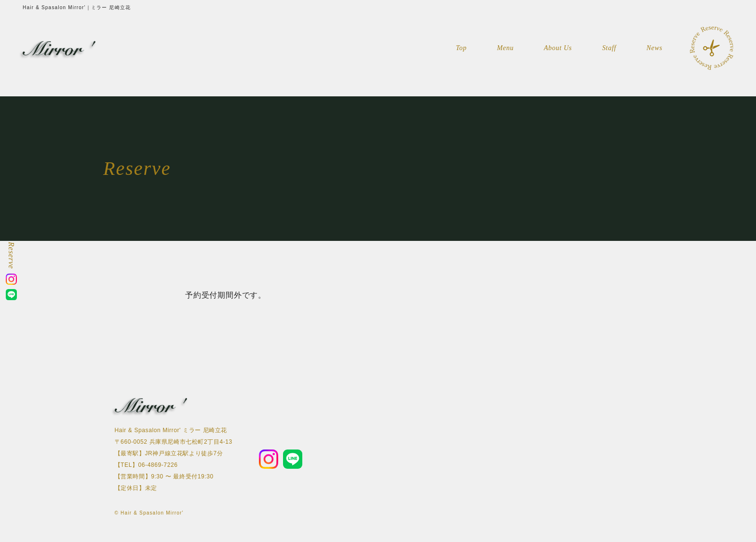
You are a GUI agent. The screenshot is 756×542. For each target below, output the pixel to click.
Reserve (11, 255)
